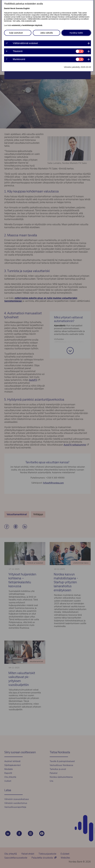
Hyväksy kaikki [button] (76, 33)
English (27, 8)
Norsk (13, 8)
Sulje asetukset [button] (16, 33)
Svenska (19, 8)
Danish (7, 8)
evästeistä (16, 25)
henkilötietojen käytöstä (32, 25)
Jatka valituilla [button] (46, 33)
